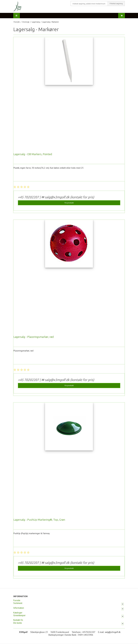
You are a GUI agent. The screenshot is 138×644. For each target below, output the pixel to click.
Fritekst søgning (116, 3)
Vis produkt (69, 203)
